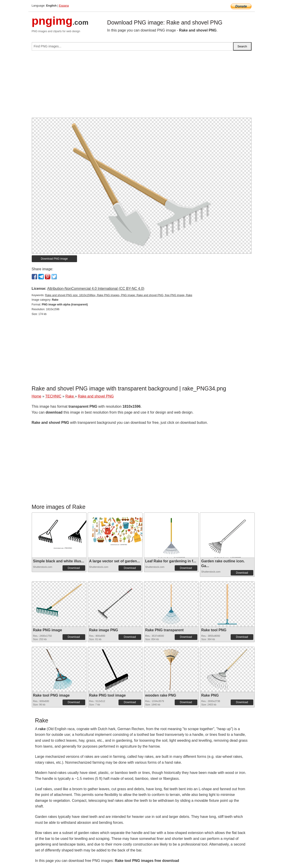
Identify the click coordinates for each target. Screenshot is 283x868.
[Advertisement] (142, 86)
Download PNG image (54, 259)
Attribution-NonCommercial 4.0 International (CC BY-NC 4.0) (96, 289)
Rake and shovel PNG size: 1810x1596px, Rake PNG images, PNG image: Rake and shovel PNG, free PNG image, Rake (119, 295)
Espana (64, 6)
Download (74, 568)
